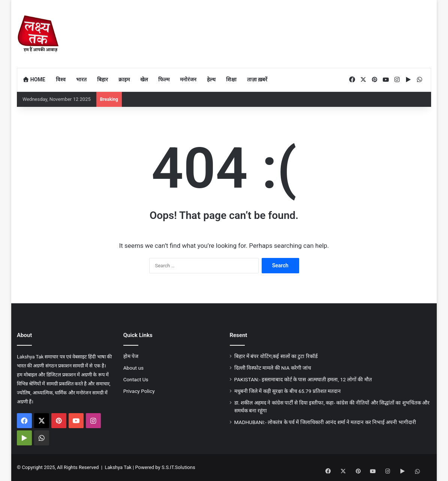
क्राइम (124, 79)
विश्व (61, 79)
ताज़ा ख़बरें (257, 79)
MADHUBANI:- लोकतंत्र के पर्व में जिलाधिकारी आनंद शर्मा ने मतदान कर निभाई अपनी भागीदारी (325, 422)
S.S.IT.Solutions (178, 467)
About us (133, 368)
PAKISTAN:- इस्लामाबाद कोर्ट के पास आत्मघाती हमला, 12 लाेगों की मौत (303, 379)
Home (34, 79)
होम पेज (131, 356)
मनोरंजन (188, 79)
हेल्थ (211, 79)
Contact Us (136, 379)
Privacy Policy (139, 391)
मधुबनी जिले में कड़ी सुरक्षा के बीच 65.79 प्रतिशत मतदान (288, 391)
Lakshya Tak (118, 467)
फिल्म (164, 79)
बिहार (103, 79)
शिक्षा (231, 79)
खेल (144, 79)
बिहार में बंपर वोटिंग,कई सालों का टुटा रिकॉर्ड (276, 356)
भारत (81, 79)
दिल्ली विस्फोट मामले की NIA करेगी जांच (273, 368)
